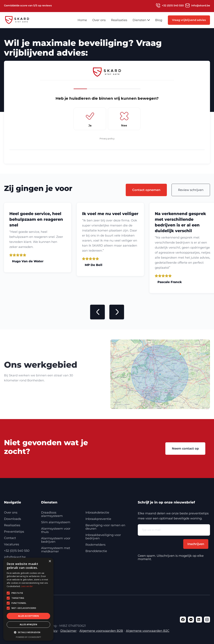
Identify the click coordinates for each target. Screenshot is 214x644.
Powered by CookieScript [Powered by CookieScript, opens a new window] (29, 637)
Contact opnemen (146, 190)
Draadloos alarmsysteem (52, 514)
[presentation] (163, 542)
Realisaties (119, 20)
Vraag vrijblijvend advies (189, 20)
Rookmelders (95, 545)
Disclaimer (68, 631)
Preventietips (14, 532)
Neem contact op (185, 449)
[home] (23, 20)
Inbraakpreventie (98, 519)
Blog (159, 20)
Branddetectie (96, 551)
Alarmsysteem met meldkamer (56, 550)
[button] (141, 20)
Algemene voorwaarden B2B (101, 631)
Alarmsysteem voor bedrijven (56, 540)
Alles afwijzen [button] (29, 624)
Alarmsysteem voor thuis (56, 530)
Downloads (13, 519)
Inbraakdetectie (97, 513)
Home (82, 20)
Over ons (99, 20)
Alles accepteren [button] (28, 616)
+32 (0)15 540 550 (17, 551)
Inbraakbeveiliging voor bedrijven (103, 537)
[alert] (28, 599)
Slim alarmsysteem (56, 522)
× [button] (50, 561)
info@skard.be (15, 557)
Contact (10, 538)
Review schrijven (191, 190)
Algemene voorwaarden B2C (148, 631)
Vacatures (12, 544)
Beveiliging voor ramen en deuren (105, 527)
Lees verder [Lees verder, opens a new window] (27, 586)
